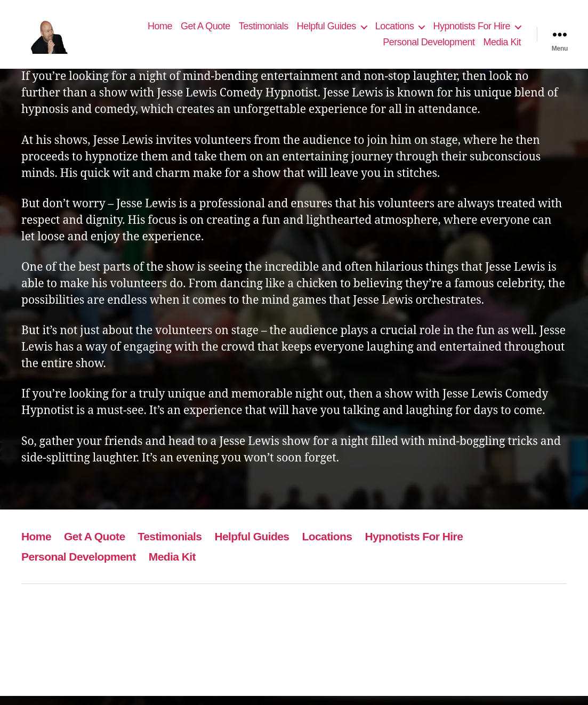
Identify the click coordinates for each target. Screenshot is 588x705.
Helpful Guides (327, 30)
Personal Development (429, 46)
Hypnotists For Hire (472, 30)
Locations (395, 30)
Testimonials (264, 30)
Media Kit (502, 46)
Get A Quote (206, 30)
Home (160, 30)
